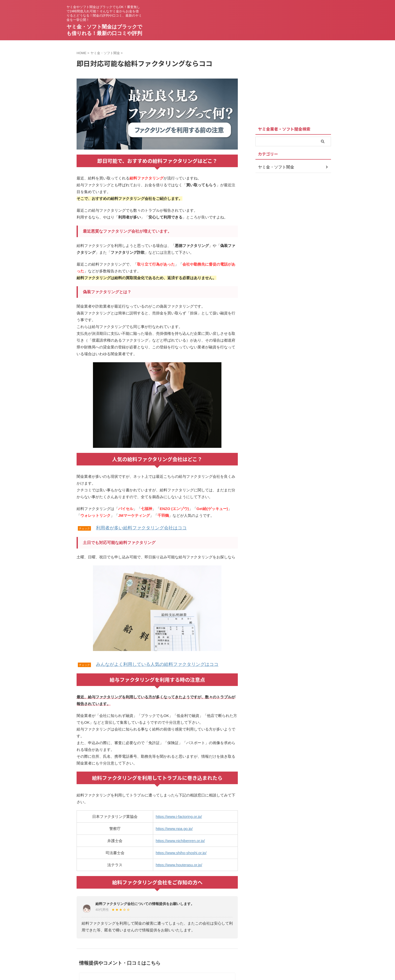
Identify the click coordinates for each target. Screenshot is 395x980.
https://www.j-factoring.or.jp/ (179, 815)
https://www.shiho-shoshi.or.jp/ (181, 851)
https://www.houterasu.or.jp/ (179, 863)
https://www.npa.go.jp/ (174, 827)
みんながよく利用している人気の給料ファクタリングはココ (147, 663)
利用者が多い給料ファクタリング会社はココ (134, 527)
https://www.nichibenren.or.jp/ (180, 839)
